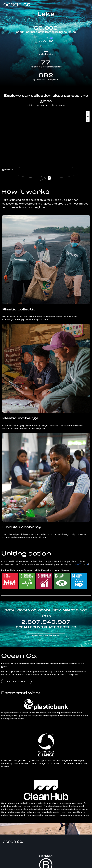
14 (87, 564)
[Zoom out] (88, 116)
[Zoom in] (88, 113)
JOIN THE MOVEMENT (46, 636)
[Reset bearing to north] (88, 120)
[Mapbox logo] (7, 170)
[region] (46, 141)
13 (80, 564)
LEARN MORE (16, 682)
